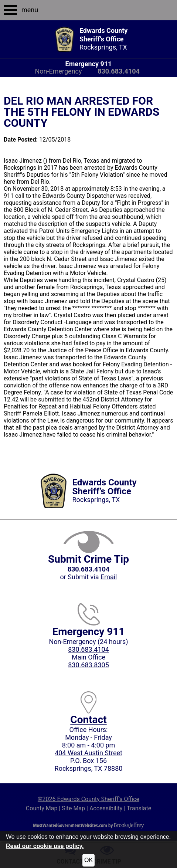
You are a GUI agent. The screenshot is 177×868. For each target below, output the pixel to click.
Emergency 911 (89, 64)
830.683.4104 (88, 649)
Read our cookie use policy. (45, 846)
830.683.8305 (88, 665)
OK (88, 860)
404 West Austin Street (88, 753)
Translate (139, 808)
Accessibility (106, 808)
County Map (42, 808)
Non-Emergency (58, 71)
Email (109, 577)
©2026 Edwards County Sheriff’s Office (88, 799)
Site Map (73, 808)
